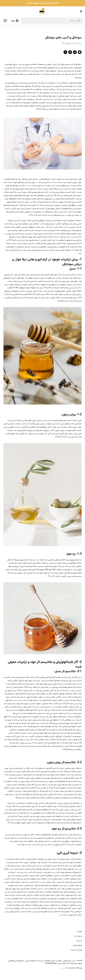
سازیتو (62, 968)
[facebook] (65, 52)
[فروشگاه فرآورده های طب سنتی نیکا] (42, 11)
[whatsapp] (80, 52)
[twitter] (70, 52)
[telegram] (75, 52)
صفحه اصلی (78, 945)
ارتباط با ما (78, 936)
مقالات (80, 932)
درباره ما (79, 941)
